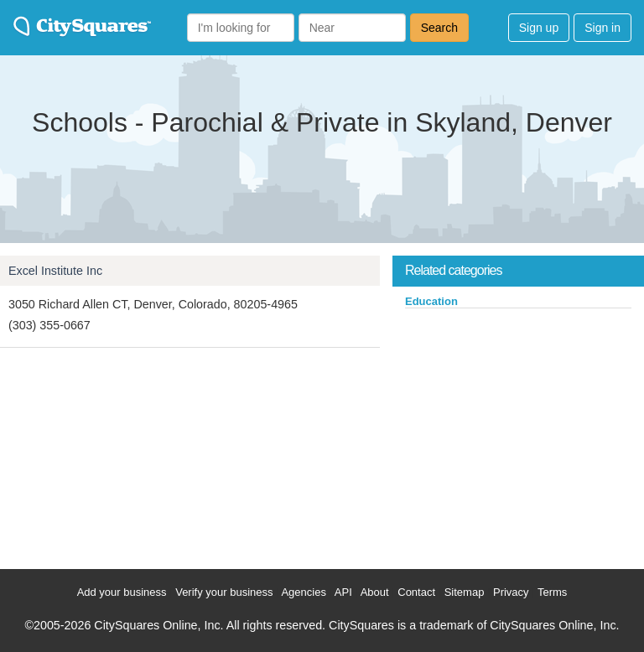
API (343, 592)
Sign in (602, 28)
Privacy (511, 592)
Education (431, 301)
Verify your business (224, 592)
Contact (416, 592)
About (375, 592)
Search (439, 28)
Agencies (303, 592)
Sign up (539, 28)
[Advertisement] (518, 435)
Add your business (122, 592)
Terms (552, 592)
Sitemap (465, 592)
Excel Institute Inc (55, 271)
